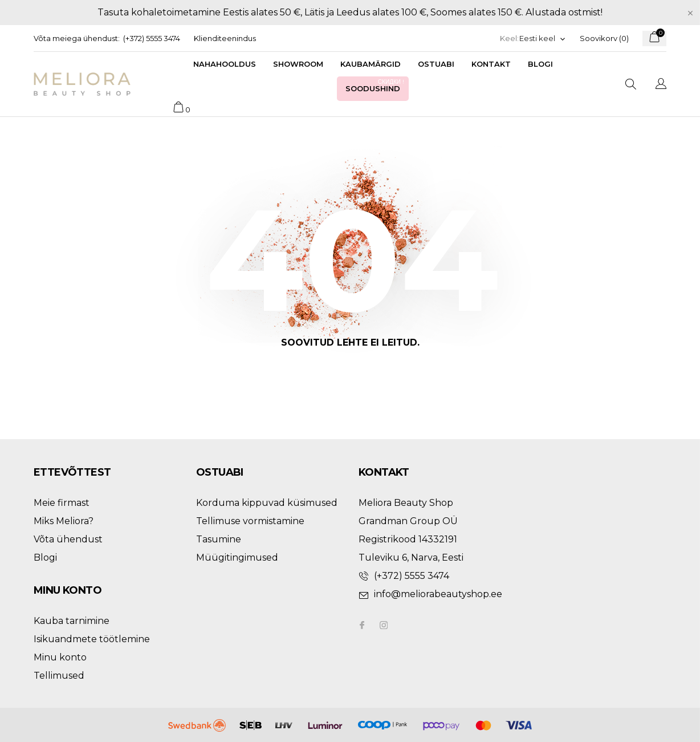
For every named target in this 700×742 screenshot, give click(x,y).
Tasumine (219, 539)
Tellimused (59, 676)
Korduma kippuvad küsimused (267, 503)
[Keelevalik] (543, 38)
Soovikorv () (604, 38)
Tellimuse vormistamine (250, 521)
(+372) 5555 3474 (152, 38)
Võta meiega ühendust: (77, 38)
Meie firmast (62, 503)
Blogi (540, 64)
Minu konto (60, 657)
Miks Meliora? (64, 521)
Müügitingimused (237, 557)
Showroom (298, 64)
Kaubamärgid (371, 64)
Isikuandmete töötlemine (92, 639)
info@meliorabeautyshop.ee (438, 594)
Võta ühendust (68, 539)
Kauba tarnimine (72, 621)
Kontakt (491, 64)
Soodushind (376, 85)
